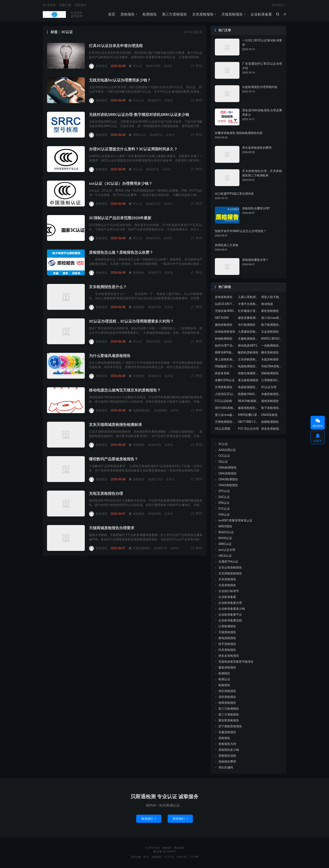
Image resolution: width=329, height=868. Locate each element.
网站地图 (179, 848)
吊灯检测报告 (247, 326)
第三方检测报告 (229, 709)
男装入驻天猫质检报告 (272, 298)
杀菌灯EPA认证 (225, 381)
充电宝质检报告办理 (106, 494)
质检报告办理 (227, 745)
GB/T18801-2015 (248, 423)
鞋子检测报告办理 (272, 326)
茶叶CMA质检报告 (225, 409)
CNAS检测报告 (228, 480)
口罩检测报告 (227, 627)
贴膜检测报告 (270, 423)
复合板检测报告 (248, 381)
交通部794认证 (228, 562)
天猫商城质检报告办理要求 (112, 529)
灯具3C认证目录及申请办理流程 (116, 47)
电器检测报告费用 (248, 388)
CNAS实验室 (270, 416)
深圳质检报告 (227, 698)
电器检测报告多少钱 (248, 367)
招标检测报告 (270, 374)
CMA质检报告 (228, 474)
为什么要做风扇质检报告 (110, 357)
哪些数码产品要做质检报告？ (114, 460)
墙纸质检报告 (270, 402)
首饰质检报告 (224, 298)
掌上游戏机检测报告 (225, 360)
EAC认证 (224, 498)
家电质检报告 (227, 639)
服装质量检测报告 (248, 319)
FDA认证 (224, 515)
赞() (197, 67)
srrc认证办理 (227, 551)
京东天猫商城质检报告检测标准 (115, 425)
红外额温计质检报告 (248, 312)
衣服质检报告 (227, 733)
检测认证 (224, 680)
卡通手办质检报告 (248, 305)
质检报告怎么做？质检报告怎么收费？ (121, 253)
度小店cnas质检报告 (272, 319)
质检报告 (54, 15)
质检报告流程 (227, 756)
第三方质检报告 (174, 15)
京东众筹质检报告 (230, 568)
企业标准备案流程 (230, 621)
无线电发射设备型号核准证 (236, 662)
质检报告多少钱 (229, 751)
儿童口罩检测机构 (248, 298)
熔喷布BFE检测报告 (225, 353)
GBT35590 (222, 319)
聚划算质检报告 (229, 721)
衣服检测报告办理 (248, 339)
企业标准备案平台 (230, 615)
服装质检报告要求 (248, 409)
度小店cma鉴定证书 (225, 416)
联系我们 (278, 5)
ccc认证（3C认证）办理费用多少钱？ (121, 184)
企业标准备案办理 (230, 604)
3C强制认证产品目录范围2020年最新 (120, 219)
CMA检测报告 (228, 468)
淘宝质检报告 (227, 692)
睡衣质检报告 (270, 353)
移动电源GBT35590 (248, 346)
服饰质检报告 (224, 326)
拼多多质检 (222, 374)
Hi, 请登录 (49, 5)
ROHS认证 (225, 539)
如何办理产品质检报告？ (225, 346)
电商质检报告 (140, 411)
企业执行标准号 (229, 592)
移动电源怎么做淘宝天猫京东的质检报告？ (125, 391)
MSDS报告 (225, 527)
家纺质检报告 (270, 312)
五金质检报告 (270, 332)
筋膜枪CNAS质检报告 (248, 395)
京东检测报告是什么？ (108, 288)
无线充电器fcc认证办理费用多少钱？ (120, 81)
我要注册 (65, 5)
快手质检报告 (227, 645)
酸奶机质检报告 (248, 353)
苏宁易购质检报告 (230, 727)
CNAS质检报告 (228, 486)
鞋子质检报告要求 (272, 409)
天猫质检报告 (232, 15)
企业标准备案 (261, 15)
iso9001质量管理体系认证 (235, 521)
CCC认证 (224, 457)
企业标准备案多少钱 (232, 609)
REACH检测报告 (248, 402)
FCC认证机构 (223, 402)
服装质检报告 (227, 668)
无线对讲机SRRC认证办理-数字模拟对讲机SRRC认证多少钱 (139, 115)
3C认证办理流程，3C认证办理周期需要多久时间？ (131, 322)
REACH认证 (226, 533)
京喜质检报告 (227, 586)
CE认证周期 (223, 429)
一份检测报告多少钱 (272, 346)
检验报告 (224, 686)
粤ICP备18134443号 (165, 852)
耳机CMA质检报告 (272, 367)
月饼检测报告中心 (225, 423)
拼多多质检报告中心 (272, 429)
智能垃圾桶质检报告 (248, 374)
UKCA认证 (225, 557)
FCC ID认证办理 (248, 429)
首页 (111, 15)
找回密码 (81, 5)
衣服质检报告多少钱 (272, 395)
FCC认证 (136, 101)
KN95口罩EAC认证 (272, 339)
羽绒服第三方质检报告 (225, 367)
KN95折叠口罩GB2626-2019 (248, 416)
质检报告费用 (227, 762)
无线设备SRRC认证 (225, 312)
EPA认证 (224, 504)
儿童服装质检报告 (248, 332)
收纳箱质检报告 (225, 332)
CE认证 (223, 462)
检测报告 (149, 15)
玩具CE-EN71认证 (225, 305)
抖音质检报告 (227, 651)
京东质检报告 (203, 15)
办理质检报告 (224, 388)
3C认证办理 (269, 388)
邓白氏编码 (226, 768)
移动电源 (267, 305)
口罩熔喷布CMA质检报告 (272, 381)
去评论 (168, 67)
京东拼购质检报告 (248, 360)
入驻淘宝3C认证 (225, 395)
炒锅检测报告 (224, 339)
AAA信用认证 (227, 451)
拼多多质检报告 (229, 657)
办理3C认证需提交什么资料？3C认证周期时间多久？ (133, 150)
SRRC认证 (137, 135)
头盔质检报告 (270, 360)
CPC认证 (224, 492)
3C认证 (135, 67)
